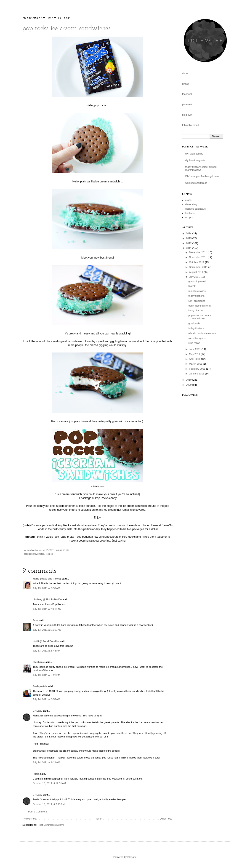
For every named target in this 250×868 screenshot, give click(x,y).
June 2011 (195, 349)
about (185, 73)
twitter (185, 84)
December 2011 (198, 252)
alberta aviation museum (202, 333)
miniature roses (197, 291)
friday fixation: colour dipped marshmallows (201, 168)
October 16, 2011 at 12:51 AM (49, 783)
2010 (189, 380)
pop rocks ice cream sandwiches (66, 28)
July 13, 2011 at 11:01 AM (47, 630)
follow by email (190, 125)
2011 (189, 248)
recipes (49, 554)
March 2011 (196, 364)
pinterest (187, 104)
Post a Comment (37, 812)
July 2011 (195, 277)
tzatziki (192, 286)
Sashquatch (40, 686)
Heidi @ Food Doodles (46, 641)
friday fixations (196, 296)
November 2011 (198, 257)
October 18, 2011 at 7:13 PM (49, 804)
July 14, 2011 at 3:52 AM (46, 699)
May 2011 (195, 354)
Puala (36, 774)
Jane (36, 620)
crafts (188, 200)
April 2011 (195, 359)
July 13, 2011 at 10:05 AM (47, 609)
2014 (189, 233)
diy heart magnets (195, 160)
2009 (189, 385)
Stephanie (39, 662)
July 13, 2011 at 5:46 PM (46, 651)
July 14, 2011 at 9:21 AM (46, 762)
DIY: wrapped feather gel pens (202, 176)
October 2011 (197, 262)
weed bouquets (197, 338)
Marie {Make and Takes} (47, 579)
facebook (187, 94)
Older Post (166, 819)
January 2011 (197, 374)
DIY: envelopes (197, 301)
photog (41, 554)
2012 (189, 243)
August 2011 (196, 272)
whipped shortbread (196, 183)
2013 (189, 238)
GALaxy (37, 711)
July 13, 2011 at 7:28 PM (46, 675)
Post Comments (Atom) (51, 825)
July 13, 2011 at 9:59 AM (46, 588)
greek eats (194, 323)
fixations (190, 213)
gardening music (198, 281)
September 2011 (199, 267)
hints (34, 554)
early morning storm (199, 306)
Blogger (132, 857)
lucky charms (196, 310)
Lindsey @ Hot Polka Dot (48, 599)
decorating (191, 204)
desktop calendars (195, 209)
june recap (194, 343)
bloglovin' (187, 115)
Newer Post (30, 819)
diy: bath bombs (194, 154)
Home (98, 819)
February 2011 (198, 369)
